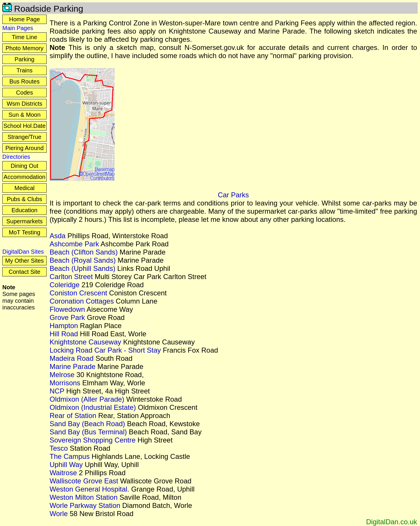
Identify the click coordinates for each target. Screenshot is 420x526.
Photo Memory (24, 48)
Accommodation (24, 177)
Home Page (24, 19)
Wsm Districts (24, 104)
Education (25, 210)
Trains (25, 70)
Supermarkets (25, 221)
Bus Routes (24, 81)
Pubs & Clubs (24, 199)
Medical (25, 188)
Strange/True (24, 137)
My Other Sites (24, 261)
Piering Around (24, 148)
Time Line (24, 37)
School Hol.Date (25, 126)
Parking (24, 59)
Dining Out (25, 166)
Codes (24, 93)
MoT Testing (24, 232)
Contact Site (25, 272)
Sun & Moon (24, 115)
